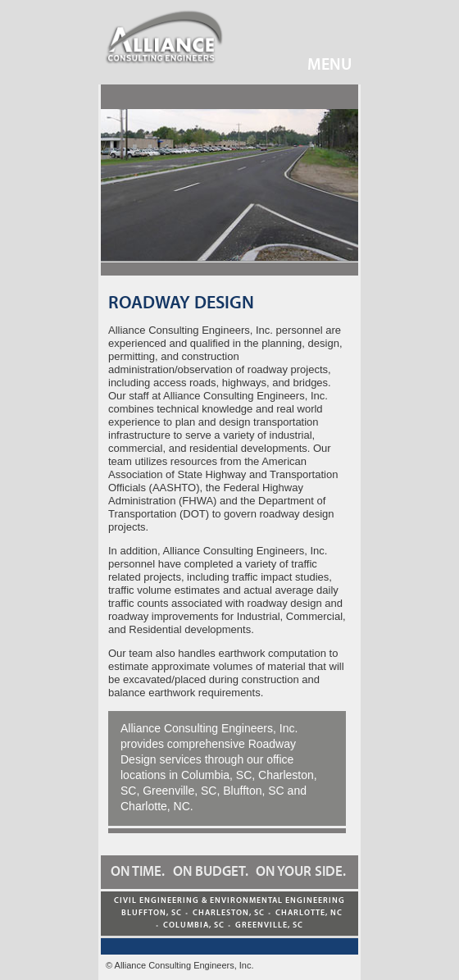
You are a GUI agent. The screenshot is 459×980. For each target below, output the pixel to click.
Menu (318, 64)
